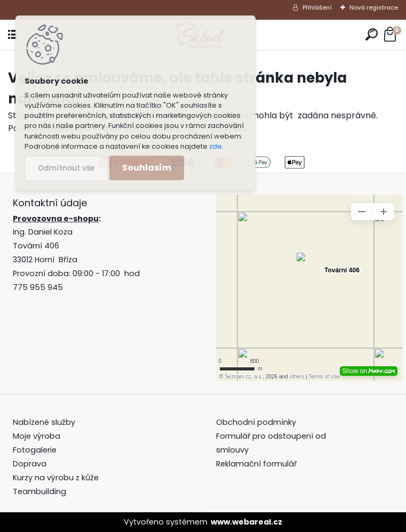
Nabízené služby (44, 422)
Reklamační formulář (256, 464)
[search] (372, 35)
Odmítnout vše (66, 168)
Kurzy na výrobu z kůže (56, 478)
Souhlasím (147, 168)
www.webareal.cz (246, 522)
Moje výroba (37, 436)
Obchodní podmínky (257, 422)
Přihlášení (317, 7)
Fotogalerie (35, 450)
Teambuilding (39, 491)
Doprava (30, 464)
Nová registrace (374, 7)
